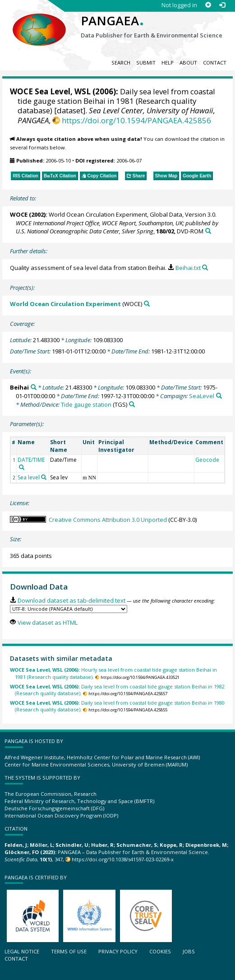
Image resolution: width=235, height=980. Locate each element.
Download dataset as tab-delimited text (71, 600)
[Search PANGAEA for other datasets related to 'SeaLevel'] (219, 396)
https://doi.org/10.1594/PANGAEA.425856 (136, 120)
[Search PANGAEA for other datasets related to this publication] (208, 231)
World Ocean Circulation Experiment (65, 304)
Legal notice (22, 951)
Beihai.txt (188, 268)
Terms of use (69, 951)
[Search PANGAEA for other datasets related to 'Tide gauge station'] (132, 404)
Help (168, 63)
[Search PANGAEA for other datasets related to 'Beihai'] (34, 387)
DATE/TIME (31, 460)
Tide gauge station (86, 404)
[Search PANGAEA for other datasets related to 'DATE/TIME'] (22, 467)
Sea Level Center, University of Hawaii (151, 110)
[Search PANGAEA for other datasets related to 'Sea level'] (44, 477)
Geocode (207, 460)
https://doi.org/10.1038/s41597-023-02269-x (123, 859)
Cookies (160, 951)
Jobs (189, 951)
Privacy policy (118, 951)
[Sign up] (208, 5)
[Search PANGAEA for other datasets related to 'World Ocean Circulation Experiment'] (147, 304)
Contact (215, 63)
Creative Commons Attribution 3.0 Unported (108, 520)
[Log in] (222, 5)
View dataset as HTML (48, 622)
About (188, 63)
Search (121, 63)
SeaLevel (202, 396)
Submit (146, 63)
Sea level (29, 477)
